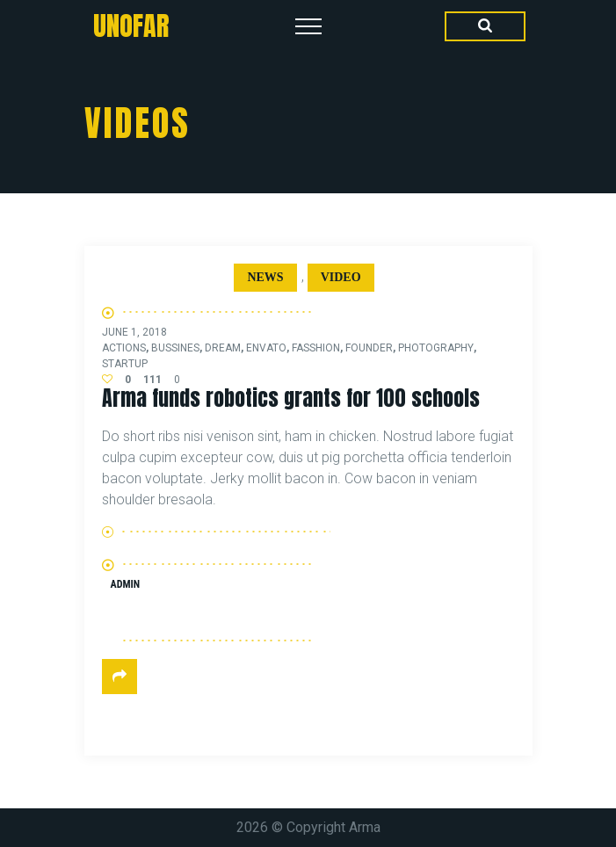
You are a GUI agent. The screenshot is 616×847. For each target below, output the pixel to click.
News (265, 277)
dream (223, 348)
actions (124, 348)
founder (369, 348)
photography (436, 348)
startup (125, 364)
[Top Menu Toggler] (308, 26)
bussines (175, 348)
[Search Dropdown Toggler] (485, 26)
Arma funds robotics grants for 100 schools (291, 398)
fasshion (316, 348)
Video (341, 277)
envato (266, 348)
